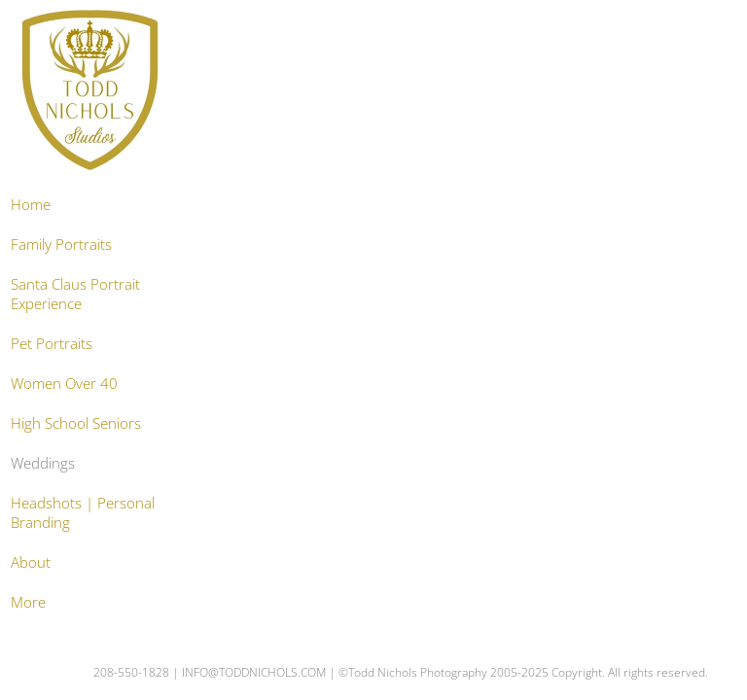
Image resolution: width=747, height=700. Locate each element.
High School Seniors (76, 423)
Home (31, 204)
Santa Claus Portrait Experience (75, 294)
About (31, 562)
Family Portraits (61, 244)
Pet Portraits (52, 343)
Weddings (43, 463)
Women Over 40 (64, 383)
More (28, 602)
